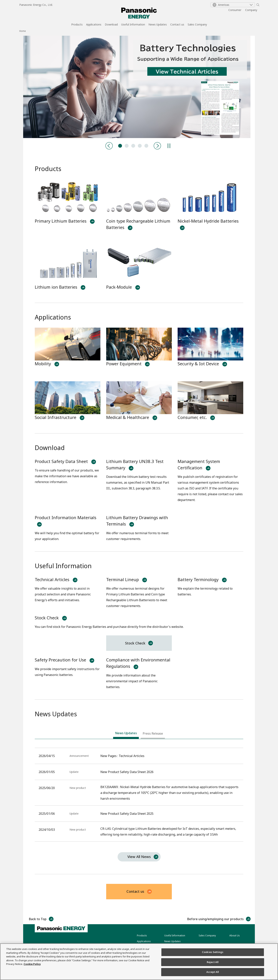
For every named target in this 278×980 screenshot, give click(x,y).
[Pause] (169, 146)
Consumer (235, 10)
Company (251, 10)
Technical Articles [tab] (120, 146)
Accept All (213, 972)
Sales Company (197, 25)
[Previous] (109, 146)
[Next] (157, 146)
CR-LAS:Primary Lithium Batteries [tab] (140, 146)
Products (77, 25)
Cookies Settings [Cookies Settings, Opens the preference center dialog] (213, 952)
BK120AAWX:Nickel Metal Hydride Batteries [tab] (133, 146)
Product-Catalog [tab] (127, 146)
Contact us (177, 25)
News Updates (158, 25)
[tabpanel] (139, 87)
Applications (94, 25)
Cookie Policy (32, 964)
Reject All (213, 962)
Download (111, 25)
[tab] (126, 734)
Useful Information (133, 25)
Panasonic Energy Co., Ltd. (36, 5)
